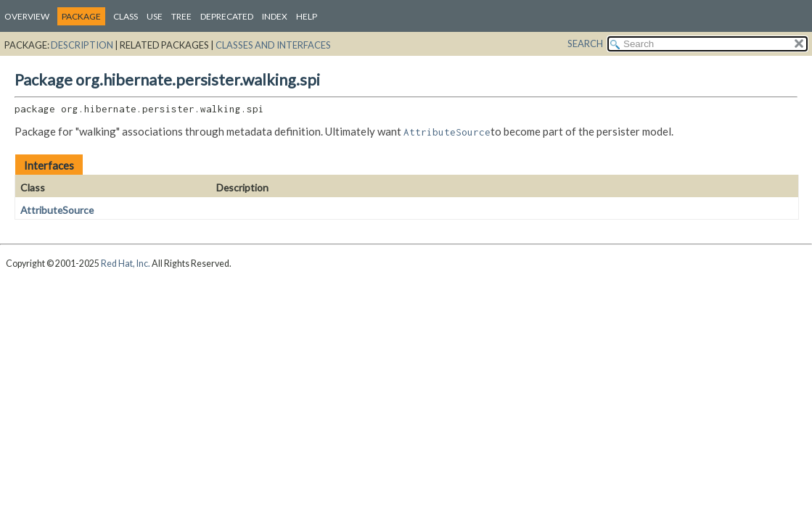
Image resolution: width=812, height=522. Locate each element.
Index (275, 16)
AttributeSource (57, 210)
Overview (27, 16)
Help (307, 16)
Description (82, 45)
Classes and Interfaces (273, 45)
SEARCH (585, 43)
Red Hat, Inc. (126, 264)
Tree (181, 16)
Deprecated (227, 16)
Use (155, 16)
